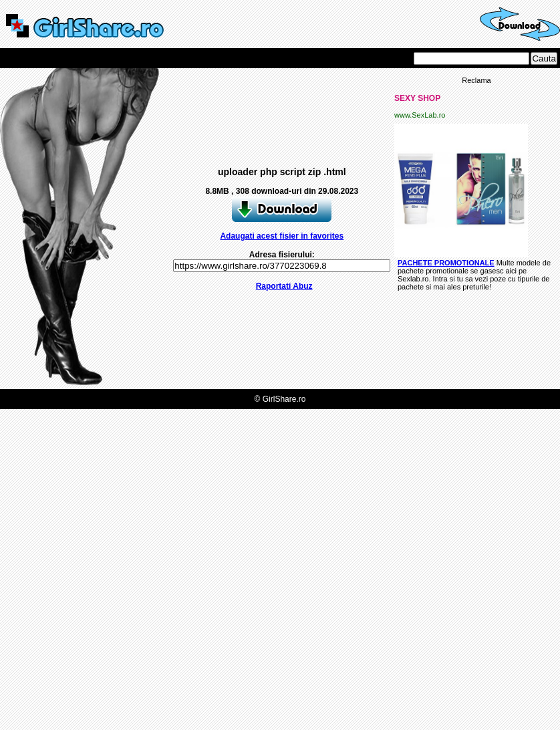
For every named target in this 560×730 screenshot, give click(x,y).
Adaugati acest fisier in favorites (282, 236)
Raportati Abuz (284, 286)
